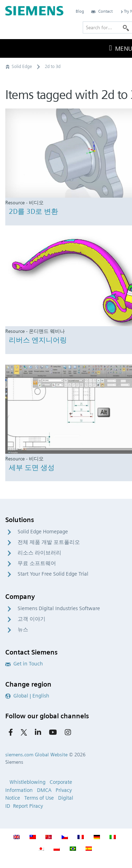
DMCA (44, 790)
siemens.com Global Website (36, 755)
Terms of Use (39, 798)
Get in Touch (24, 664)
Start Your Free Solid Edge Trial (53, 574)
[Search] (126, 27)
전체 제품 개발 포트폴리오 (49, 542)
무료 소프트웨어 (37, 563)
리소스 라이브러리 (39, 553)
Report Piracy (28, 806)
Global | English (27, 696)
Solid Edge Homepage (43, 532)
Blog (80, 11)
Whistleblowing (27, 782)
